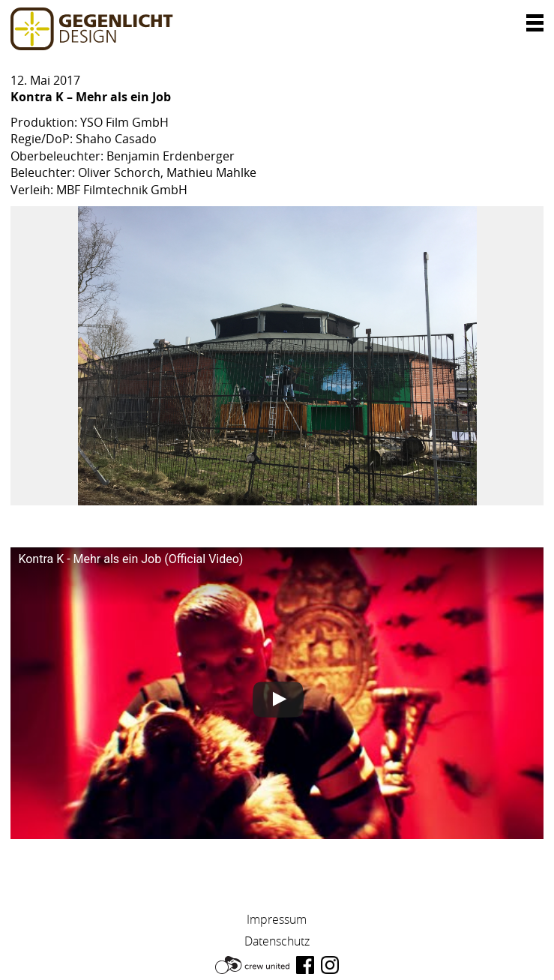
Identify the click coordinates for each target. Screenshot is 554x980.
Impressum (277, 919)
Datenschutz (277, 941)
